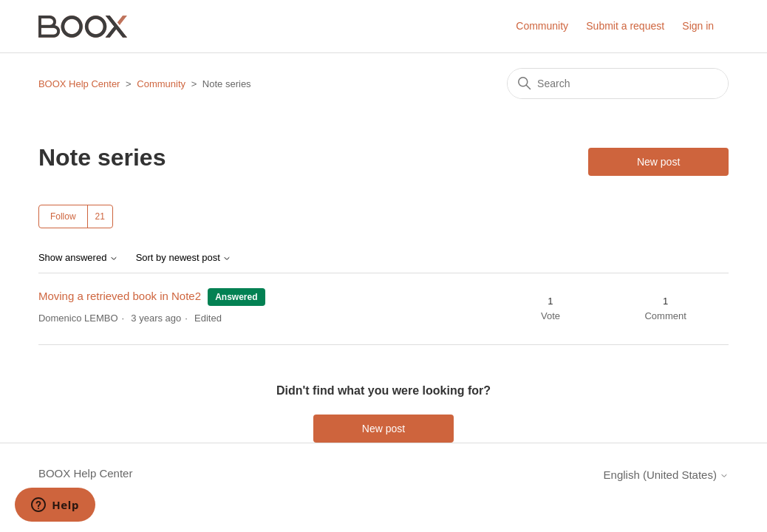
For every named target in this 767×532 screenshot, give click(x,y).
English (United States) (667, 475)
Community (542, 26)
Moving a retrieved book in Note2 (120, 296)
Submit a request (625, 26)
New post (658, 162)
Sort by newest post (184, 258)
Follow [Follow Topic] (63, 216)
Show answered (78, 258)
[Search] (618, 83)
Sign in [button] (698, 26)
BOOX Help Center (79, 84)
